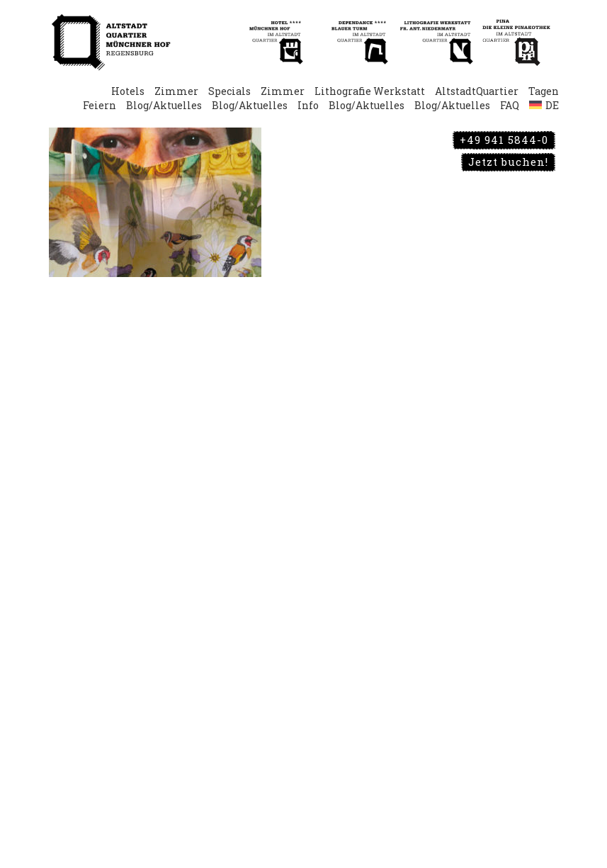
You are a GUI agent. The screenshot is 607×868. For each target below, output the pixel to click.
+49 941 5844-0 (504, 140)
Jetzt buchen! (508, 162)
